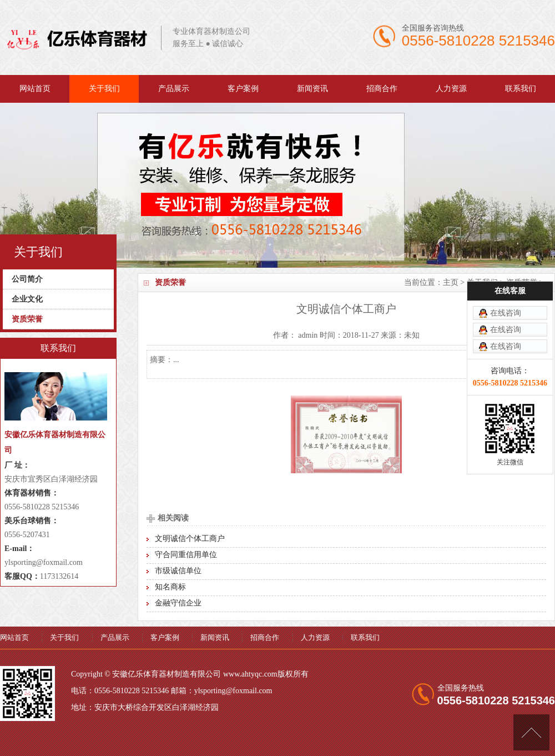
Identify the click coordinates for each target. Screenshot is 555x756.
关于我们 (104, 89)
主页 (451, 282)
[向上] (531, 732)
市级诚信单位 (178, 571)
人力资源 (451, 89)
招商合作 (382, 89)
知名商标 (170, 587)
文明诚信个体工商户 (190, 539)
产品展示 (174, 89)
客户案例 (243, 89)
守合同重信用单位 (186, 555)
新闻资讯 (312, 89)
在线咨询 (506, 286)
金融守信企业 (178, 603)
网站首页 (35, 89)
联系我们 (521, 89)
